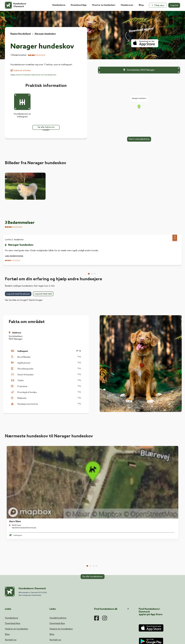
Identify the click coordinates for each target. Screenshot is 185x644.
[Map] (139, 106)
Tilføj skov (158, 5)
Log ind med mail (43, 294)
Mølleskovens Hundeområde (115, 465)
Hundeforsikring (58, 559)
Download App (79, 5)
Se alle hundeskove (92, 493)
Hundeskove (59, 5)
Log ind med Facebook (18, 294)
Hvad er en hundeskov (104, 5)
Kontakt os (11, 581)
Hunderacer (127, 5)
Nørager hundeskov (21, 245)
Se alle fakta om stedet (46, 128)
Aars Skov (13, 465)
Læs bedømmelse (14, 256)
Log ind (174, 5)
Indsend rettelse (21, 71)
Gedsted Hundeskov (156, 465)
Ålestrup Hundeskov (65, 465)
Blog (141, 5)
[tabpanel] (24, 250)
